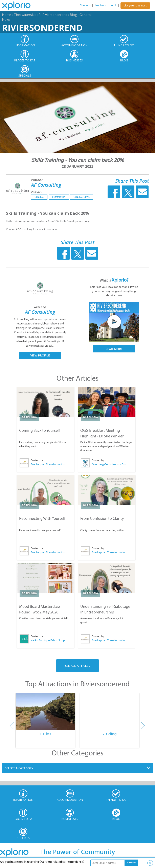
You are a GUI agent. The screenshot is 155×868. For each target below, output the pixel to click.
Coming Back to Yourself (40, 430)
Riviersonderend (55, 15)
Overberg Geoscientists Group (110, 464)
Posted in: (36, 192)
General (39, 197)
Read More (114, 349)
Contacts (85, 5)
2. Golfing (110, 734)
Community (59, 197)
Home (7, 15)
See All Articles (77, 666)
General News (82, 197)
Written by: (40, 307)
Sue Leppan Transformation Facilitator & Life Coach (49, 464)
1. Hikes (45, 734)
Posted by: (37, 180)
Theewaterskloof (27, 15)
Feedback (100, 5)
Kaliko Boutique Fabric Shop (48, 640)
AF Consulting (46, 185)
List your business (135, 6)
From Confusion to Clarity (102, 518)
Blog (73, 15)
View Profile (40, 355)
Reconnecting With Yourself (42, 518)
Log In (114, 5)
